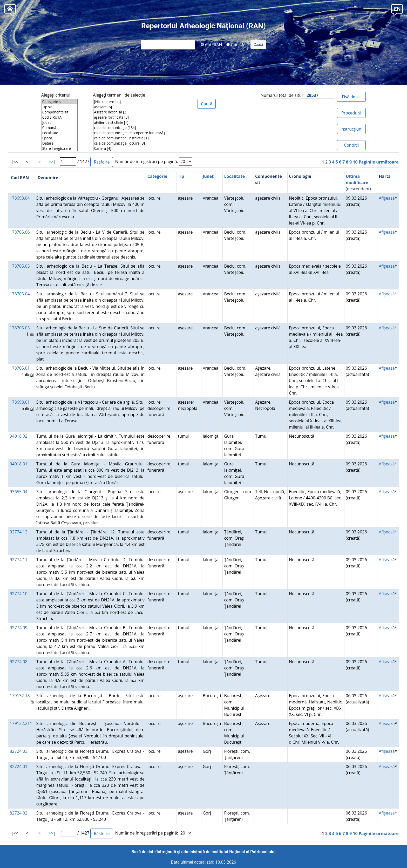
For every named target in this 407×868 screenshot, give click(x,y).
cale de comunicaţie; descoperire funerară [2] (145, 133)
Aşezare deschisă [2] (145, 112)
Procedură (351, 113)
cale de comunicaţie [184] (145, 128)
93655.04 (18, 492)
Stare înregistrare (60, 148)
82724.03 (18, 751)
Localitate (60, 133)
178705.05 (20, 266)
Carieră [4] (145, 148)
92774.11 (18, 560)
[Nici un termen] (145, 102)
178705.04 (20, 294)
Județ (60, 123)
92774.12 (18, 532)
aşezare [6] (145, 107)
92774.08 (18, 662)
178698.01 (20, 402)
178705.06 (20, 232)
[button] (397, 9)
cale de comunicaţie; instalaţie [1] (145, 138)
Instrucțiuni (351, 129)
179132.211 (21, 723)
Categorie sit (60, 102)
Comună (60, 128)
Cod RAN (211, 44)
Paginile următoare (379, 162)
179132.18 (20, 696)
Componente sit (60, 112)
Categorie (157, 176)
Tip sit (60, 107)
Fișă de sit (351, 97)
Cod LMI (236, 44)
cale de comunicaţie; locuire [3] (145, 143)
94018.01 (18, 464)
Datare (60, 143)
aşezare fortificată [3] (145, 117)
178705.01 (20, 368)
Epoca (60, 138)
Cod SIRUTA (60, 117)
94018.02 (18, 436)
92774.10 (18, 594)
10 (355, 162)
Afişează (387, 198)
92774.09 (18, 628)
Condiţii (351, 145)
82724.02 (18, 813)
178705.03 (20, 328)
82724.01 (18, 767)
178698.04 (20, 198)
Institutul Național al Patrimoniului (243, 852)
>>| (52, 162)
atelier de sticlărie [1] (145, 123)
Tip (181, 176)
